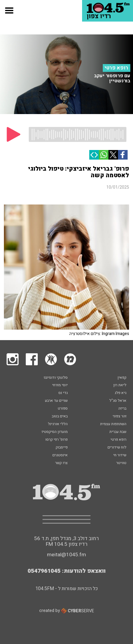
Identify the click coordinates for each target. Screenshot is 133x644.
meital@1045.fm (66, 555)
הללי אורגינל (58, 424)
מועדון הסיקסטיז (55, 432)
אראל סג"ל (118, 401)
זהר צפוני (120, 416)
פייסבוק (62, 448)
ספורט (63, 409)
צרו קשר (61, 463)
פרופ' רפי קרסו (56, 440)
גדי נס (63, 393)
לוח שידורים (117, 448)
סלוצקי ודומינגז (56, 378)
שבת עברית (118, 432)
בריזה (122, 409)
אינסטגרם (60, 455)
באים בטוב (60, 416)
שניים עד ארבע (56, 401)
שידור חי (120, 455)
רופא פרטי (116, 68)
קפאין (122, 378)
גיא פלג (121, 393)
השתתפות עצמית (113, 424)
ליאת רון (120, 385)
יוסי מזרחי (60, 385)
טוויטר (121, 463)
